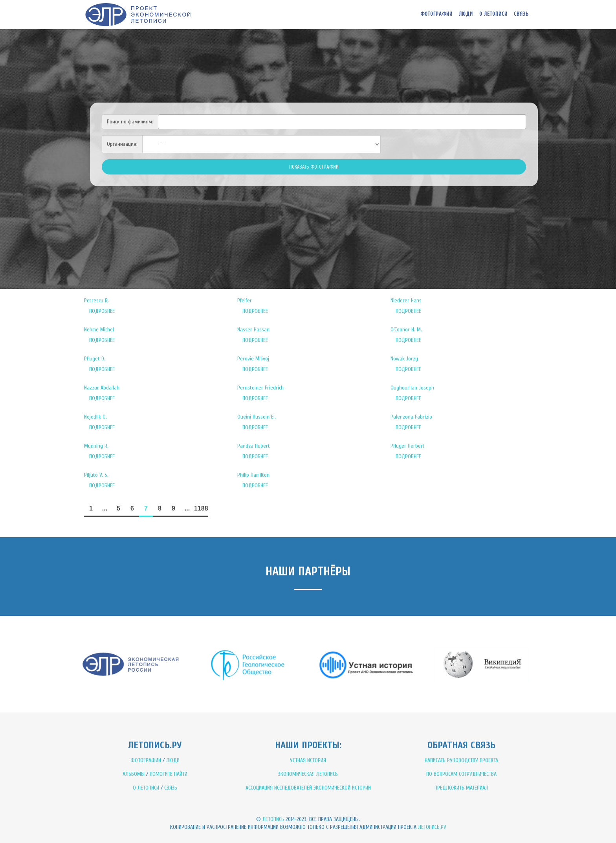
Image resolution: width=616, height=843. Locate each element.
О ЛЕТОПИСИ (146, 788)
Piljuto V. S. (96, 475)
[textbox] (162, 121)
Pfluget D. (95, 359)
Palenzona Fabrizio (411, 417)
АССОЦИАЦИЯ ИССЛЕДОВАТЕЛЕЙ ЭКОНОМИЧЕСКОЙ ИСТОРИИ (308, 788)
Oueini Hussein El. (257, 417)
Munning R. (96, 446)
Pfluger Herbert (408, 446)
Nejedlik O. (95, 417)
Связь (521, 14)
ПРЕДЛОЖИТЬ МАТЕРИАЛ (461, 788)
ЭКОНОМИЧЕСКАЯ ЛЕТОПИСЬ (308, 774)
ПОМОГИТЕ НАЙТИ (169, 774)
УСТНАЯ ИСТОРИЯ (308, 760)
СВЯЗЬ (171, 788)
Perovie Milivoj (253, 359)
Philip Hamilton (253, 475)
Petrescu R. (96, 300)
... (105, 508)
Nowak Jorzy (404, 359)
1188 (201, 508)
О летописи (493, 14)
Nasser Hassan (253, 330)
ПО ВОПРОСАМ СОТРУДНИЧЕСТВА (461, 774)
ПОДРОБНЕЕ (102, 311)
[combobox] (342, 122)
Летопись (273, 819)
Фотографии (436, 14)
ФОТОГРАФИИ (146, 760)
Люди (466, 14)
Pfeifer (245, 300)
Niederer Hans (406, 300)
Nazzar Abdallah (102, 388)
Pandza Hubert (254, 446)
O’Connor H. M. (406, 330)
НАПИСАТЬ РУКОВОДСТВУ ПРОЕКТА (461, 760)
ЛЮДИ (173, 760)
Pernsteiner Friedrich (260, 388)
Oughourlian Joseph (412, 388)
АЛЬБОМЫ (134, 774)
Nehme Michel (99, 330)
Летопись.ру (432, 827)
